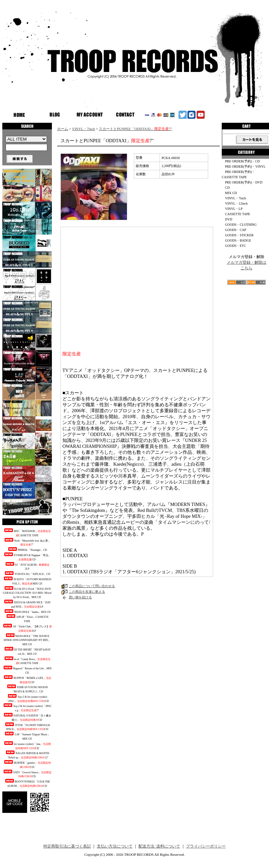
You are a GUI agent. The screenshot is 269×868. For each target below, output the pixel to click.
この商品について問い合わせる (92, 586)
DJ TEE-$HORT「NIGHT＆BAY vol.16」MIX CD (27, 651)
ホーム (63, 129)
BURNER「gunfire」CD (27, 764)
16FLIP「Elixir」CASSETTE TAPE (27, 618)
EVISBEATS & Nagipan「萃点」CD (27, 557)
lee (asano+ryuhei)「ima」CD (27, 746)
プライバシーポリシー (206, 846)
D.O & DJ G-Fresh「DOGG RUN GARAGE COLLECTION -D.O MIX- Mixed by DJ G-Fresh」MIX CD (27, 593)
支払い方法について (115, 846)
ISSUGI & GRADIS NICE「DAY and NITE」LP (27, 604)
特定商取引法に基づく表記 (67, 846)
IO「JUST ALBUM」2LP (27, 566)
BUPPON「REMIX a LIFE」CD (27, 680)
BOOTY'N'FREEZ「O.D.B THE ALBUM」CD (27, 783)
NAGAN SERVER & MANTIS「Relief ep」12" (27, 755)
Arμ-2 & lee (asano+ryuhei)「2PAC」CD (27, 698)
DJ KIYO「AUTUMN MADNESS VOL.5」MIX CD (27, 581)
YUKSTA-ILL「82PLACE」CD (27, 573)
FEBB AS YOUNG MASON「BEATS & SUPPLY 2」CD (27, 689)
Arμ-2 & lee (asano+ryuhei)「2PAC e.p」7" (27, 708)
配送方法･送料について (159, 846)
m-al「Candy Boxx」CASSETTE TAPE (27, 661)
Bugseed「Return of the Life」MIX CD (27, 670)
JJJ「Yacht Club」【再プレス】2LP (27, 628)
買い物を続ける (80, 597)
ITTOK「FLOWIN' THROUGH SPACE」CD (27, 727)
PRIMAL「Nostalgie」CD (27, 549)
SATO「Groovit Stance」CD (27, 774)
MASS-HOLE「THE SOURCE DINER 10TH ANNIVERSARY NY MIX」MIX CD (27, 640)
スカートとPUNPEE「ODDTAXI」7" (135, 129)
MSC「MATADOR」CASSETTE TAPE (27, 533)
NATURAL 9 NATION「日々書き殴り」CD (27, 717)
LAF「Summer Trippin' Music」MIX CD (27, 736)
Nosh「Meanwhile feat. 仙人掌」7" (27, 542)
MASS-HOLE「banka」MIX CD (27, 611)
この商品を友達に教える (87, 592)
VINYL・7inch (84, 129)
